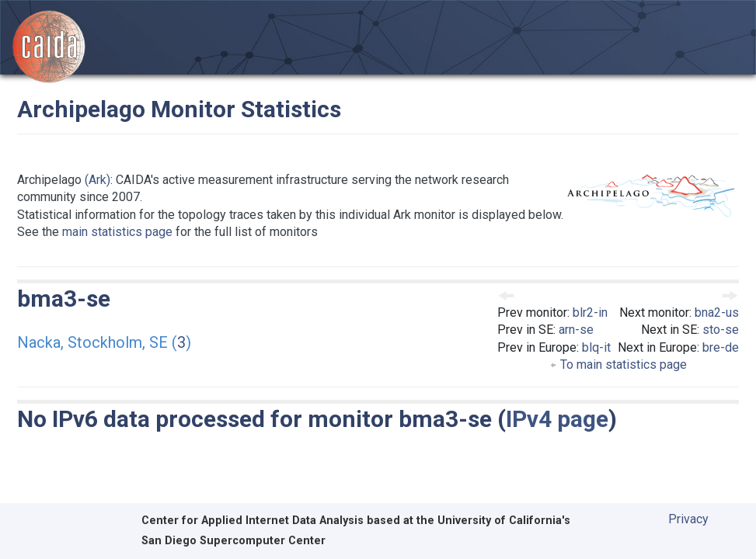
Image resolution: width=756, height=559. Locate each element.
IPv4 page (557, 419)
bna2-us (717, 312)
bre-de (721, 347)
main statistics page (117, 232)
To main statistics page (618, 365)
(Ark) (98, 180)
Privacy (688, 519)
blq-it (596, 347)
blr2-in (590, 312)
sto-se (721, 330)
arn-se (576, 330)
